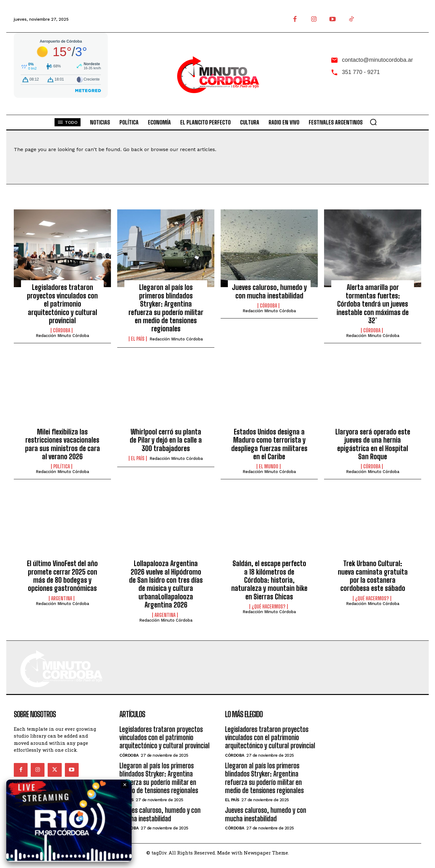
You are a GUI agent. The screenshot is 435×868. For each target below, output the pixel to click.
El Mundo (269, 466)
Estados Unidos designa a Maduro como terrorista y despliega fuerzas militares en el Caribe (269, 444)
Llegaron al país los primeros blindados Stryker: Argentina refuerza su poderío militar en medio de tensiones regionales (166, 308)
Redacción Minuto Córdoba (62, 336)
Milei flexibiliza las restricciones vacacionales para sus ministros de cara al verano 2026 (63, 444)
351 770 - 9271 (361, 72)
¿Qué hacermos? (269, 607)
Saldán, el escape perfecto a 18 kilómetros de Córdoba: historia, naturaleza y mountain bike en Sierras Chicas (269, 580)
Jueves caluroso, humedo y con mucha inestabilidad (269, 291)
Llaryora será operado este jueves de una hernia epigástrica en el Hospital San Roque (373, 444)
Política (62, 466)
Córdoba (62, 330)
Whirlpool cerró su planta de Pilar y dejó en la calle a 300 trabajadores (166, 440)
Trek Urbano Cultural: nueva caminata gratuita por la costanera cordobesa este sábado (373, 576)
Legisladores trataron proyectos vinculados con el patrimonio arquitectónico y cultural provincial (62, 304)
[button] (373, 122)
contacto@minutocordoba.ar (377, 60)
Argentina (62, 598)
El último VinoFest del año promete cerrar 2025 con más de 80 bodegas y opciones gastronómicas (62, 576)
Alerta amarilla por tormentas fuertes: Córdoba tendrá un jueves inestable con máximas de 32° (373, 304)
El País (138, 339)
